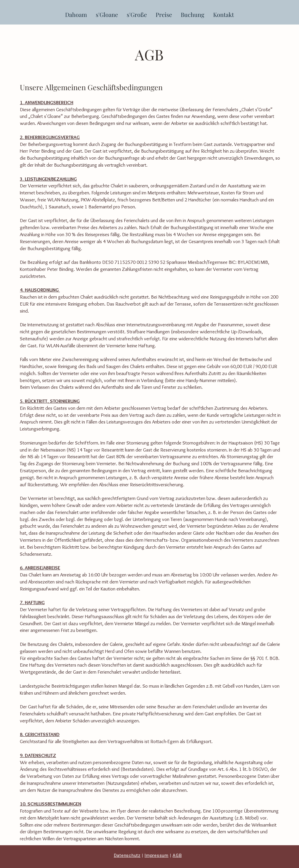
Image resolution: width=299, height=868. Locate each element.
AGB (177, 855)
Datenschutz (127, 855)
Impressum (157, 855)
